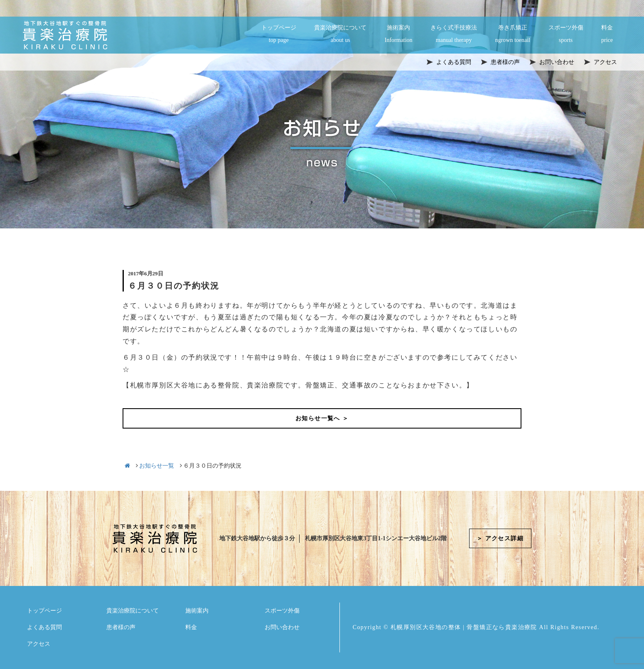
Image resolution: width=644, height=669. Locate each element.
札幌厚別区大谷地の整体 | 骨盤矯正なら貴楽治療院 (464, 627)
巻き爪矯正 (513, 34)
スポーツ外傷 (566, 34)
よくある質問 (44, 627)
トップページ (279, 34)
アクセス (39, 644)
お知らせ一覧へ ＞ (322, 418)
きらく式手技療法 (454, 34)
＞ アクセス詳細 (500, 538)
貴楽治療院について (340, 34)
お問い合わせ (282, 627)
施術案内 (399, 34)
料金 (607, 34)
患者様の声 (121, 627)
